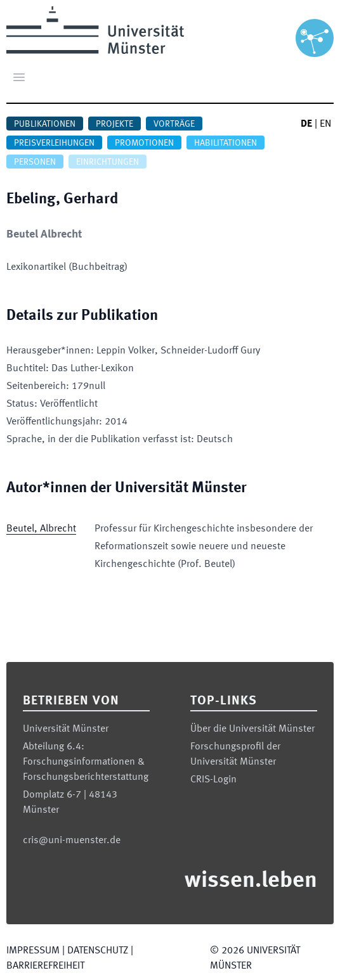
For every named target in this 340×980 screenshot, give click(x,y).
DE (306, 124)
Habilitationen (226, 143)
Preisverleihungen (54, 143)
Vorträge (174, 124)
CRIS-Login (213, 780)
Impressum (33, 951)
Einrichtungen (108, 162)
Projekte (114, 124)
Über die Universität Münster (252, 729)
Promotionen (144, 143)
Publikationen (45, 124)
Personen (35, 162)
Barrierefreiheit (45, 966)
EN (325, 124)
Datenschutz (98, 951)
